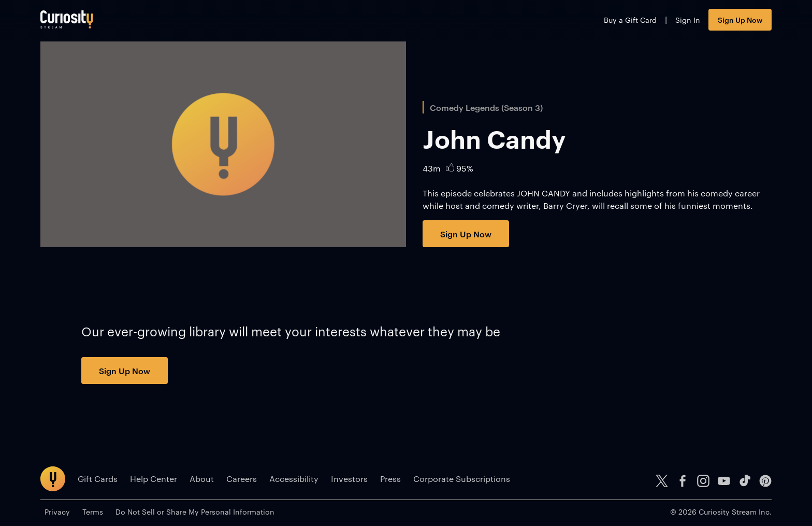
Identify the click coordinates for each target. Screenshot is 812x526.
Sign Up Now (740, 19)
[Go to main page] (67, 19)
